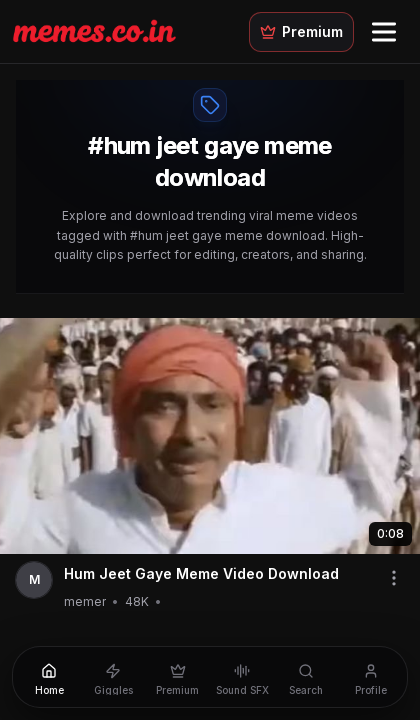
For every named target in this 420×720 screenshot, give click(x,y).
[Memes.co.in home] (94, 31)
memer (85, 601)
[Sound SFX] (242, 677)
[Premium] (178, 677)
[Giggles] (113, 677)
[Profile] (371, 677)
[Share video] (394, 578)
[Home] (49, 677)
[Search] (306, 677)
